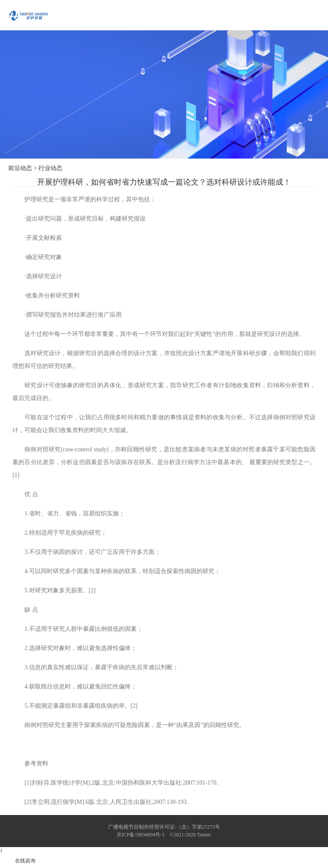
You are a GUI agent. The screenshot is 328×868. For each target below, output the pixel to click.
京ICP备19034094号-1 (141, 835)
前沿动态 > (22, 168)
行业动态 (50, 168)
